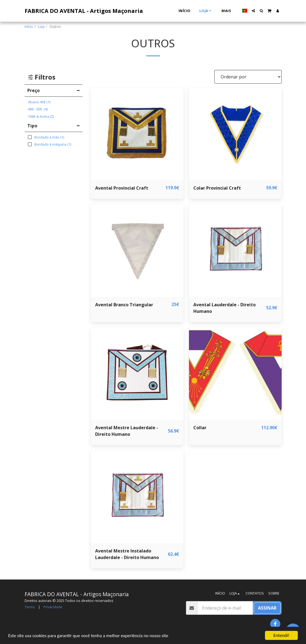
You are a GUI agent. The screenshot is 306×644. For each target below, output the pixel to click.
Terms (30, 607)
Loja (41, 27)
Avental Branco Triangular (124, 305)
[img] (137, 134)
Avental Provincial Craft (122, 188)
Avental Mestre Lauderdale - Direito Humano (127, 431)
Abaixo (39, 102)
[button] (253, 11)
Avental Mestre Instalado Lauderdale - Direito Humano (127, 554)
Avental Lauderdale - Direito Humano (225, 308)
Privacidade (53, 607)
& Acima (41, 116)
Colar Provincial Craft (217, 188)
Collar (200, 428)
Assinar (267, 608)
